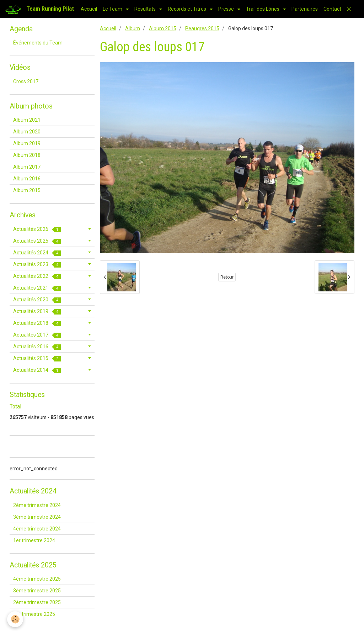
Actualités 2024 (37, 253)
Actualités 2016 (37, 347)
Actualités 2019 (37, 311)
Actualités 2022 (37, 276)
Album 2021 (27, 120)
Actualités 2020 (37, 300)
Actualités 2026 (37, 229)
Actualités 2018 (37, 323)
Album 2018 (27, 155)
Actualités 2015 (37, 358)
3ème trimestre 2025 (37, 591)
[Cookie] (15, 619)
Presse (227, 9)
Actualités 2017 (37, 335)
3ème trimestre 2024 (37, 517)
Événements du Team (38, 43)
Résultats (146, 9)
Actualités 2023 (37, 265)
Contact (332, 9)
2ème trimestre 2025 (37, 602)
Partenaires (305, 9)
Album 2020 (27, 132)
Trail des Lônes (263, 9)
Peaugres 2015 (202, 28)
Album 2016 (27, 179)
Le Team (113, 9)
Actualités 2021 (37, 288)
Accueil (89, 9)
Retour (227, 277)
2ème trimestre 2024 (37, 505)
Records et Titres (188, 9)
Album (133, 28)
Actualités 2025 (37, 241)
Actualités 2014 (37, 370)
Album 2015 (163, 28)
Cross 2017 (26, 81)
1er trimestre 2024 (34, 540)
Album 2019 (27, 143)
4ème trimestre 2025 (37, 579)
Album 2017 (27, 167)
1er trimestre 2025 (34, 614)
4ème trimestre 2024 (37, 529)
